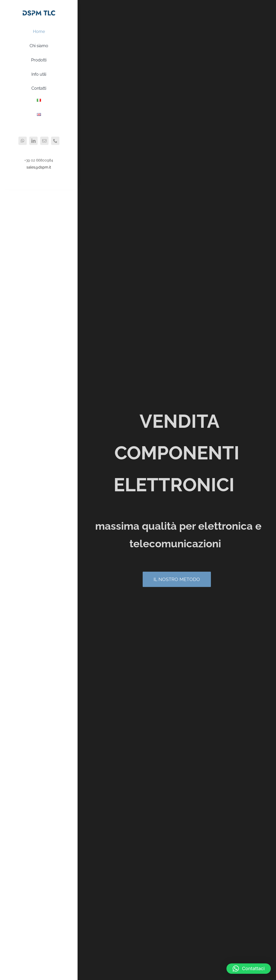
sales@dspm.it (39, 167)
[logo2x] (39, 11)
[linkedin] (33, 141)
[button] (249, 969)
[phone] (55, 141)
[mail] (44, 141)
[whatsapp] (23, 141)
